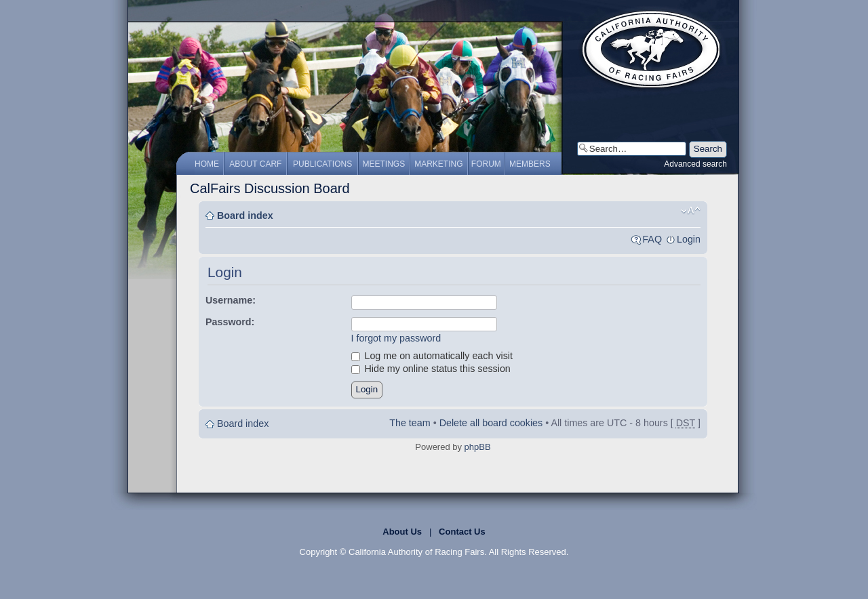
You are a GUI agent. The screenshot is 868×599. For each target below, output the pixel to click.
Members (530, 164)
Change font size (691, 211)
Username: (231, 300)
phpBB (478, 447)
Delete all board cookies (491, 423)
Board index (245, 215)
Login (689, 239)
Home (207, 164)
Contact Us (462, 532)
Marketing (438, 164)
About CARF (255, 164)
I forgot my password (396, 338)
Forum (486, 164)
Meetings (384, 164)
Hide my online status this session (431, 369)
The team (410, 423)
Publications (322, 164)
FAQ (652, 239)
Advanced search (695, 164)
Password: (230, 322)
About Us (402, 532)
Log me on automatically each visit (432, 356)
